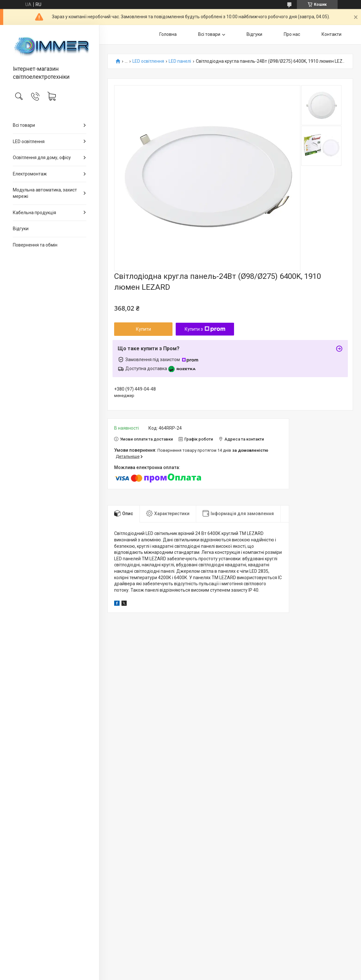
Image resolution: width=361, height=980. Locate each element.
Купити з (205, 329)
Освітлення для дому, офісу (42, 158)
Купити (143, 329)
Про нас (292, 34)
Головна (168, 34)
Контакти (332, 34)
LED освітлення (29, 142)
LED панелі (180, 61)
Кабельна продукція (34, 213)
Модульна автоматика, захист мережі (45, 193)
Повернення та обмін (35, 245)
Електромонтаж (30, 174)
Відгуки (21, 229)
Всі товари (24, 125)
